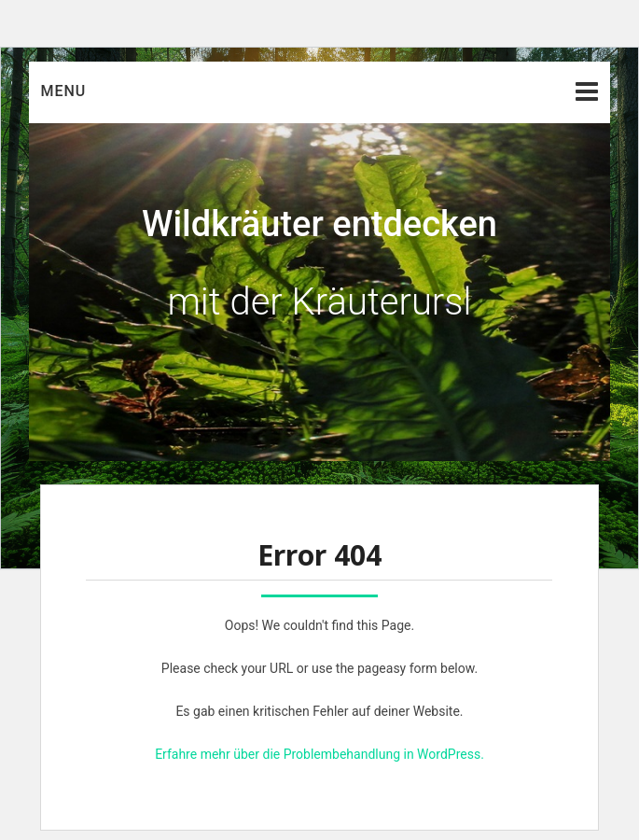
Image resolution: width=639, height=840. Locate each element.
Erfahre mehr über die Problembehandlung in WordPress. (319, 754)
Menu (63, 91)
